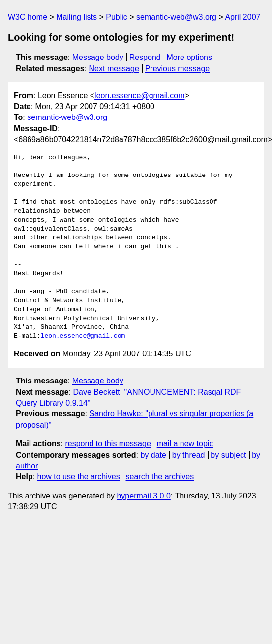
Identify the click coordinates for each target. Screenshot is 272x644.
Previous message (178, 69)
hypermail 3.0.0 (143, 496)
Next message (114, 69)
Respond (145, 57)
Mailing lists (76, 17)
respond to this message (108, 444)
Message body (98, 57)
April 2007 (242, 17)
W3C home (28, 17)
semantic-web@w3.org (176, 17)
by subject (228, 455)
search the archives (160, 477)
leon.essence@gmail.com (139, 96)
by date (153, 455)
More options (190, 57)
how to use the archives (79, 477)
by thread (189, 455)
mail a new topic (185, 444)
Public (117, 17)
